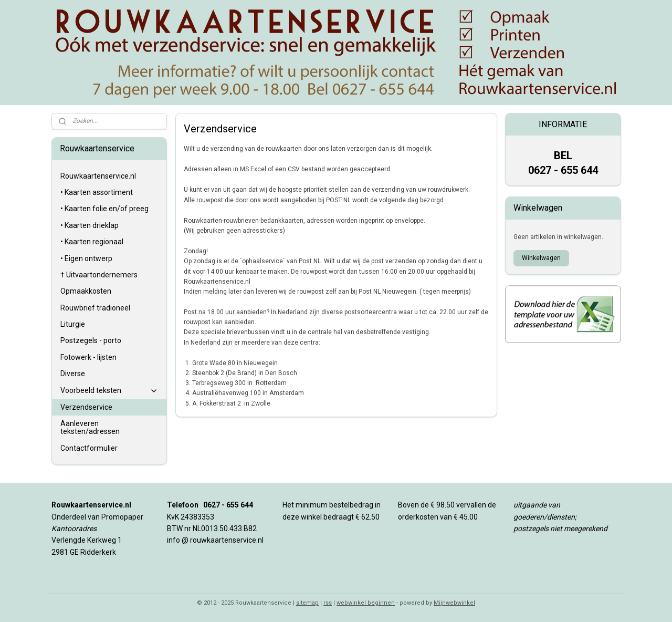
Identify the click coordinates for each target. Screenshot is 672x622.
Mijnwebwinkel (454, 603)
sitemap (307, 603)
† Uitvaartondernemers (99, 275)
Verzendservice (86, 407)
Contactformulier (89, 448)
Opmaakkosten (86, 291)
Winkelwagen (541, 258)
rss (328, 603)
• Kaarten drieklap (90, 225)
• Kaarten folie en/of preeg (104, 209)
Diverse (73, 374)
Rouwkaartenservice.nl (98, 176)
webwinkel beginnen (366, 603)
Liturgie (73, 324)
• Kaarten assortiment (97, 192)
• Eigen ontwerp (86, 258)
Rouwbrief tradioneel (95, 308)
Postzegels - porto (91, 340)
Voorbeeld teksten (109, 391)
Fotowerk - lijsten (88, 357)
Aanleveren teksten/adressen (90, 427)
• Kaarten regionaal (92, 242)
